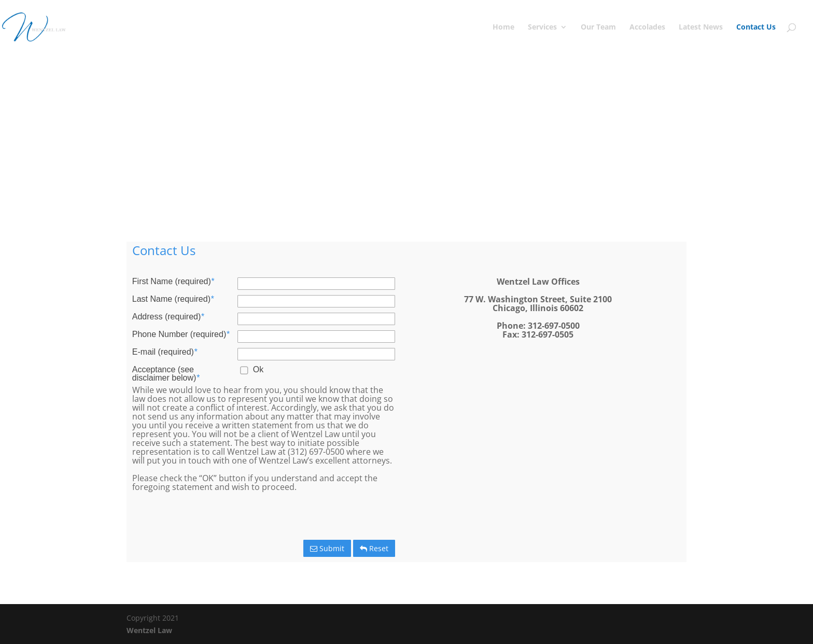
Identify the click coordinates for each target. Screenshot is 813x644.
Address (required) (168, 317)
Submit (327, 548)
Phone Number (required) (181, 334)
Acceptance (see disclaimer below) (166, 374)
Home (503, 27)
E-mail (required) (165, 352)
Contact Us (756, 27)
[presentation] (318, 517)
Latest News (701, 27)
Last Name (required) (173, 299)
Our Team (598, 27)
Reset (374, 548)
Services (542, 27)
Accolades (647, 27)
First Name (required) (173, 282)
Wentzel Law (149, 630)
